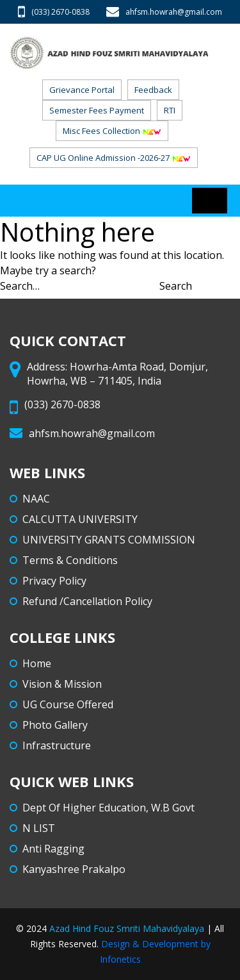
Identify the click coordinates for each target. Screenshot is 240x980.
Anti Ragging (53, 849)
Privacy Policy (54, 581)
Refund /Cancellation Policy (87, 601)
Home (37, 663)
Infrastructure (57, 745)
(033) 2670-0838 (54, 12)
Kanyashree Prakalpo (74, 869)
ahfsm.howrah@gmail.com (164, 12)
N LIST (39, 828)
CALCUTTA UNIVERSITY (80, 519)
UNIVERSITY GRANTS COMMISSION (109, 540)
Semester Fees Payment (97, 110)
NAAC (36, 499)
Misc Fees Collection (112, 131)
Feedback (153, 90)
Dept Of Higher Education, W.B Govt (108, 808)
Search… (20, 286)
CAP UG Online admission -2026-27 (114, 158)
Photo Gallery (55, 725)
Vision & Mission (62, 684)
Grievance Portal (82, 90)
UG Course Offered (68, 704)
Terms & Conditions (70, 560)
